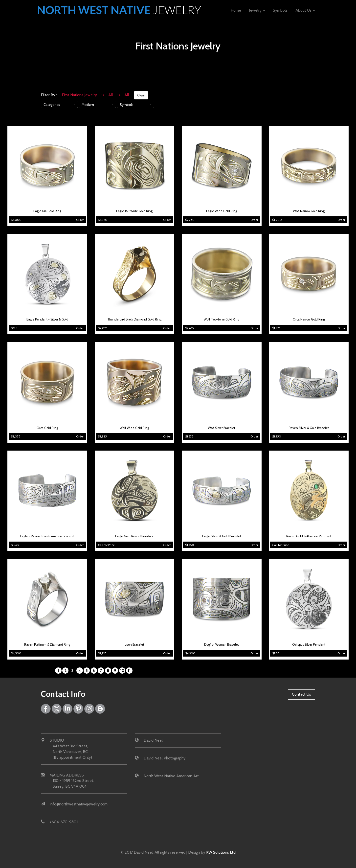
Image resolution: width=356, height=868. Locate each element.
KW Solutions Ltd (221, 852)
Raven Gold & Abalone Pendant (309, 536)
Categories (52, 105)
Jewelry (257, 10)
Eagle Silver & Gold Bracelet (222, 536)
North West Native (120, 10)
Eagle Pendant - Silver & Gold (47, 319)
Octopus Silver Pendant (309, 645)
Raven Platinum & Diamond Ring (47, 645)
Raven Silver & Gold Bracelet (309, 428)
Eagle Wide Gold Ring (222, 211)
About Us (305, 10)
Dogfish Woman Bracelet (222, 645)
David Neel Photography (165, 758)
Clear (141, 95)
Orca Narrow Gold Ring (309, 319)
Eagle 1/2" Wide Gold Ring (134, 211)
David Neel (153, 740)
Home (236, 10)
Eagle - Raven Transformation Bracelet (47, 536)
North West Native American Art (171, 776)
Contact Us (301, 694)
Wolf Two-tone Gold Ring (222, 319)
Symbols (280, 10)
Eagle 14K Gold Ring (47, 211)
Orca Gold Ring (47, 428)
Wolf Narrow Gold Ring (309, 211)
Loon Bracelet (134, 645)
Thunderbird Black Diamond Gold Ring (134, 319)
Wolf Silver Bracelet (222, 428)
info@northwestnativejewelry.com (79, 804)
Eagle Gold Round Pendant (134, 536)
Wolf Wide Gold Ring (134, 428)
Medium (88, 105)
